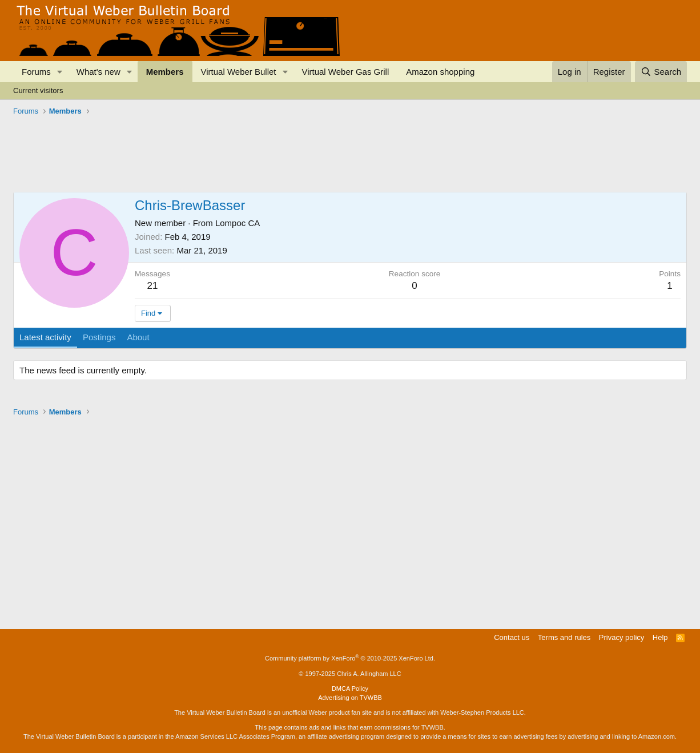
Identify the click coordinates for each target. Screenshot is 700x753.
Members (165, 72)
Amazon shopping (440, 72)
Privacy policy (621, 637)
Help (660, 637)
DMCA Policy (350, 688)
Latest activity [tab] (45, 337)
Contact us (512, 637)
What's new (98, 72)
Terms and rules (564, 637)
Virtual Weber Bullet (239, 72)
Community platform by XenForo (350, 658)
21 (153, 286)
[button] (60, 72)
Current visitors (38, 90)
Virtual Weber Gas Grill (345, 72)
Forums (36, 72)
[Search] (661, 72)
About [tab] (138, 337)
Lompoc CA (238, 223)
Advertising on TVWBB (350, 698)
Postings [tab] (99, 337)
